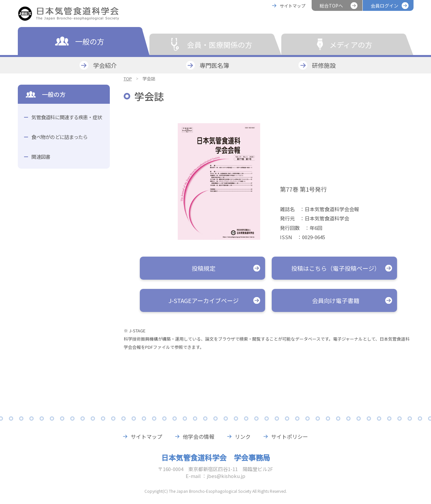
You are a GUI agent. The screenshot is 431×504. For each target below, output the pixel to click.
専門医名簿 (214, 65)
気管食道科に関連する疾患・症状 (67, 117)
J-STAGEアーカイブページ (204, 300)
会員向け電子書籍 (336, 300)
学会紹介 (105, 65)
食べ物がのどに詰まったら (59, 137)
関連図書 (41, 157)
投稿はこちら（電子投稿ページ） (336, 268)
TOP (128, 79)
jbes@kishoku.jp (226, 476)
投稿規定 (203, 268)
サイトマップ (292, 6)
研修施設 (324, 65)
